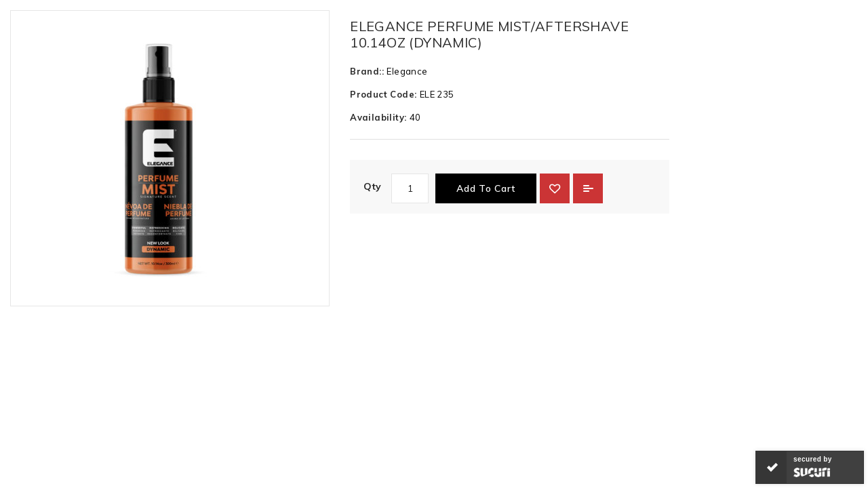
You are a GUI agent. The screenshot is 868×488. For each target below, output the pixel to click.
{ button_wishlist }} (555, 188)
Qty (372, 186)
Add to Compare (588, 188)
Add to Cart (486, 188)
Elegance (407, 71)
